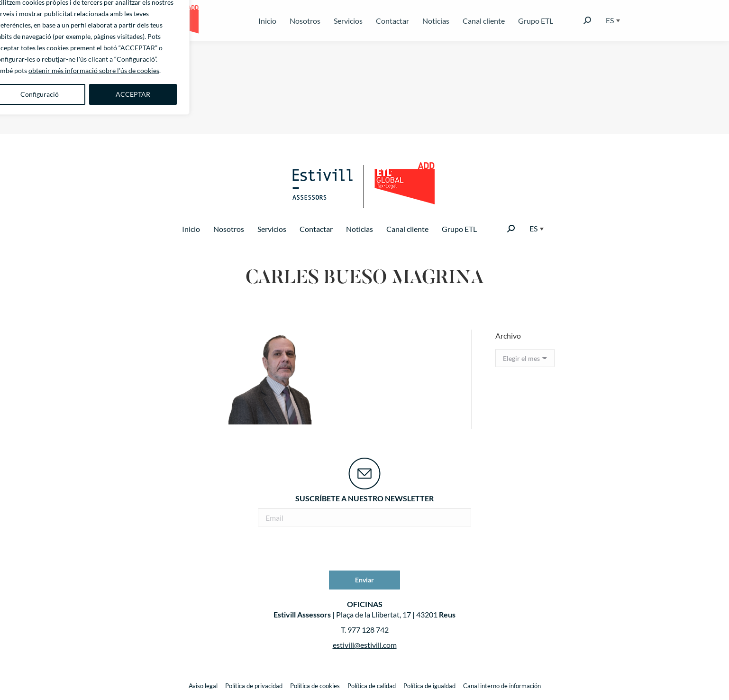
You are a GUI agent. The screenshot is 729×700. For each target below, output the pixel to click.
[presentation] (364, 550)
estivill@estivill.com (365, 645)
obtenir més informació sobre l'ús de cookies (94, 70)
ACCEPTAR (133, 94)
